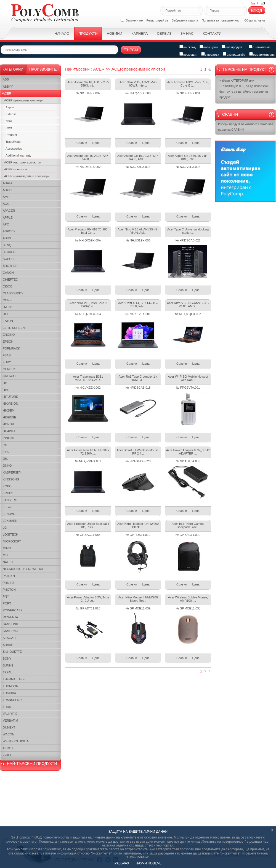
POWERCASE (13, 610)
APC (6, 224)
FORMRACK (11, 348)
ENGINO (9, 335)
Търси (131, 50)
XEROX (8, 748)
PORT (7, 603)
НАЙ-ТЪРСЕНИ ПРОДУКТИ (32, 764)
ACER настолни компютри (23, 162)
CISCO (8, 286)
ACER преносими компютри (24, 100)
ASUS (7, 238)
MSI (6, 555)
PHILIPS (9, 583)
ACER (7, 93)
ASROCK (9, 231)
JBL (5, 459)
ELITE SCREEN (14, 328)
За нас (187, 33)
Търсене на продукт (244, 69)
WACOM (9, 734)
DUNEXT (9, 727)
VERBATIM (10, 721)
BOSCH (8, 259)
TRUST (8, 707)
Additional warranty (18, 155)
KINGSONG (11, 479)
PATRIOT (9, 576)
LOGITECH (10, 534)
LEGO (7, 507)
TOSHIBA (9, 693)
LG (5, 528)
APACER (9, 211)
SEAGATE (10, 638)
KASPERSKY (12, 472)
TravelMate (13, 142)
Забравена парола (185, 20)
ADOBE (8, 190)
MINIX (7, 548)
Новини (115, 33)
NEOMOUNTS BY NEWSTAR (23, 569)
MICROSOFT (12, 541)
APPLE (8, 217)
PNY (6, 596)
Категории (13, 69)
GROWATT (10, 376)
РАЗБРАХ (122, 863)
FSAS (7, 355)
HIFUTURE (10, 397)
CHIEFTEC (10, 280)
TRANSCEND (12, 700)
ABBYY (8, 87)
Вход (257, 10)
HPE (6, 390)
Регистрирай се (157, 20)
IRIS (6, 452)
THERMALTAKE (14, 679)
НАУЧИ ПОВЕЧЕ (149, 863)
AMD (6, 197)
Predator (11, 135)
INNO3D (9, 438)
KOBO (7, 486)
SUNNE (8, 665)
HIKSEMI (9, 410)
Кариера (140, 33)
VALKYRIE (10, 714)
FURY (7, 362)
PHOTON (9, 590)
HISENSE (9, 417)
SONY (7, 659)
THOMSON (10, 686)
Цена (96, 143)
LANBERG (10, 500)
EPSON (8, 342)
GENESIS (10, 369)
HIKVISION (10, 404)
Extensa (11, 114)
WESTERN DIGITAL (17, 741)
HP (5, 383)
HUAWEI (9, 431)
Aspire (10, 107)
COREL (8, 300)
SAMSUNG (10, 631)
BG (253, 3)
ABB (6, 79)
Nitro (9, 121)
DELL (7, 314)
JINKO (7, 466)
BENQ (7, 245)
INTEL (7, 445)
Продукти (88, 33)
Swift (9, 128)
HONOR (8, 424)
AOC (6, 204)
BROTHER (10, 266)
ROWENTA (10, 617)
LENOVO (9, 514)
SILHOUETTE (12, 652)
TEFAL (7, 672)
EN (263, 3)
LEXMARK (10, 521)
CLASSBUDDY (13, 293)
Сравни (82, 143)
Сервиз (164, 33)
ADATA (8, 183)
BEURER (9, 252)
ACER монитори (16, 169)
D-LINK (8, 307)
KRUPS (8, 493)
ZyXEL (7, 755)
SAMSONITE (12, 624)
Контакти (212, 33)
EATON (8, 321)
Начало (62, 33)
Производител (44, 69)
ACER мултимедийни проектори (27, 176)
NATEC (8, 562)
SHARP (8, 645)
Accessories (14, 149)
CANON (8, 273)
